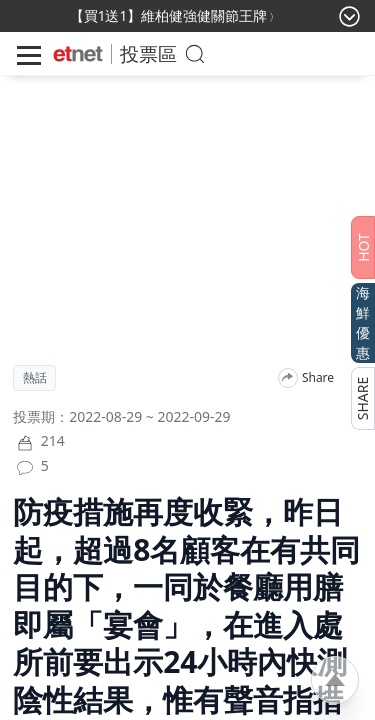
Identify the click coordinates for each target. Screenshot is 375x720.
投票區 (148, 53)
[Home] (78, 54)
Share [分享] (318, 378)
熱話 (35, 378)
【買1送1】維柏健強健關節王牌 (169, 15)
